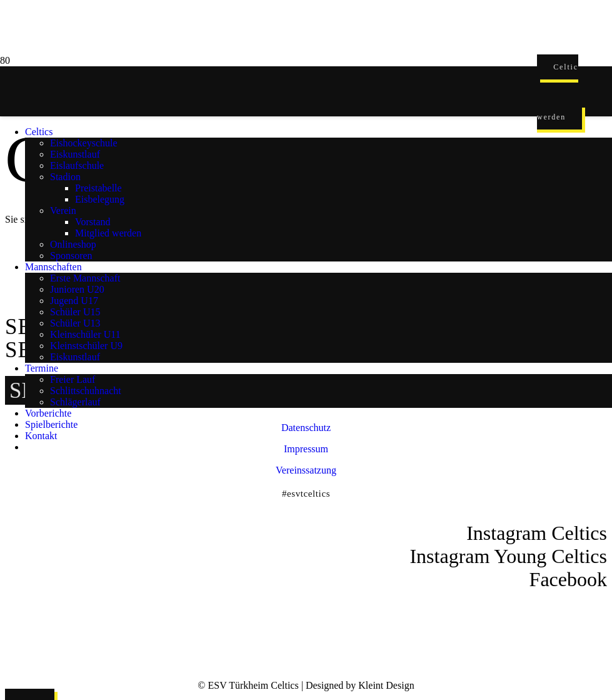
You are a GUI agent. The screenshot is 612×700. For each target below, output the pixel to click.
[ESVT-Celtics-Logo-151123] (268, 621)
